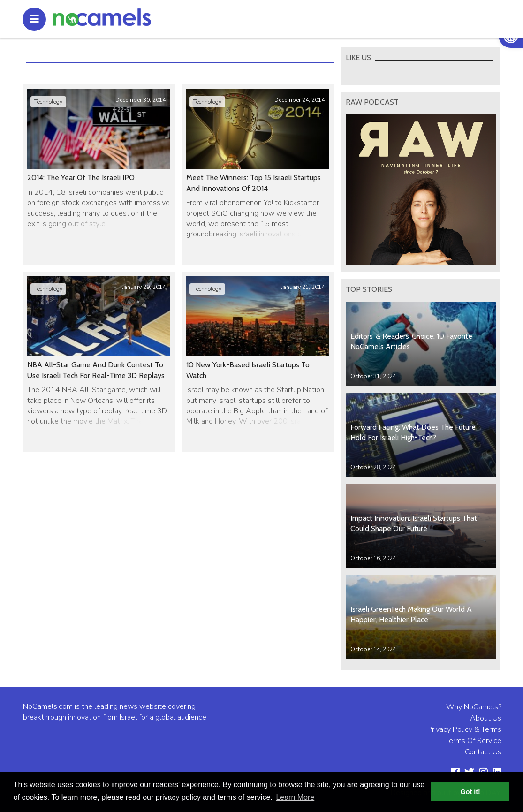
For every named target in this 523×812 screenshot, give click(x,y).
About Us (486, 718)
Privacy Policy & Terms (464, 729)
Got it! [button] (470, 792)
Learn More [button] (295, 797)
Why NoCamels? (474, 707)
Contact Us (483, 752)
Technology (48, 102)
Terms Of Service (473, 741)
